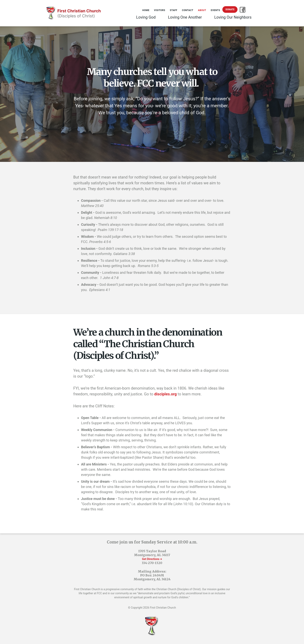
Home (146, 10)
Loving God (146, 17)
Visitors (160, 10)
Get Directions (152, 559)
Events (215, 10)
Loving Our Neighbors (233, 17)
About (202, 10)
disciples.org (166, 394)
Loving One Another (185, 17)
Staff (174, 10)
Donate (230, 9)
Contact (188, 10)
